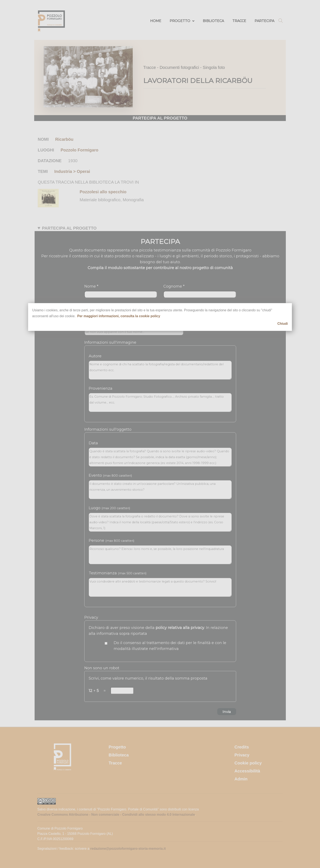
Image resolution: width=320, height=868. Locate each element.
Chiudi (283, 324)
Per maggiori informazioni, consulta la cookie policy (119, 316)
